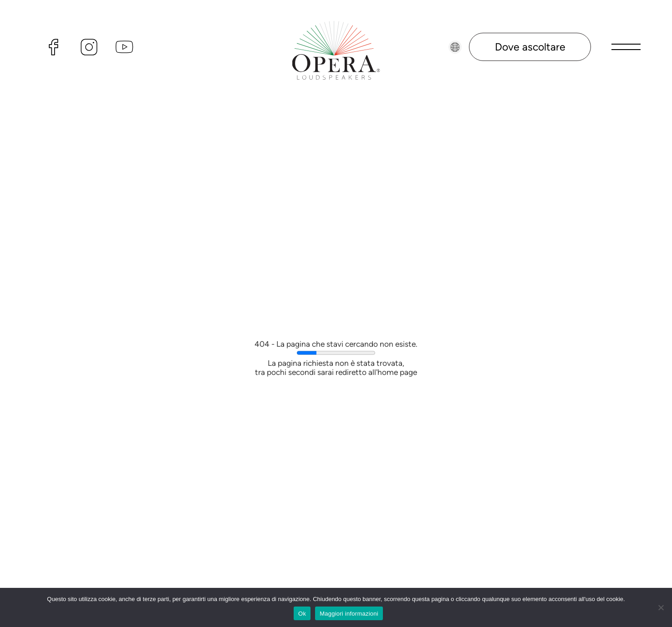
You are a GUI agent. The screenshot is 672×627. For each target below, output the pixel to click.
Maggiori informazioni (349, 614)
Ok (302, 614)
